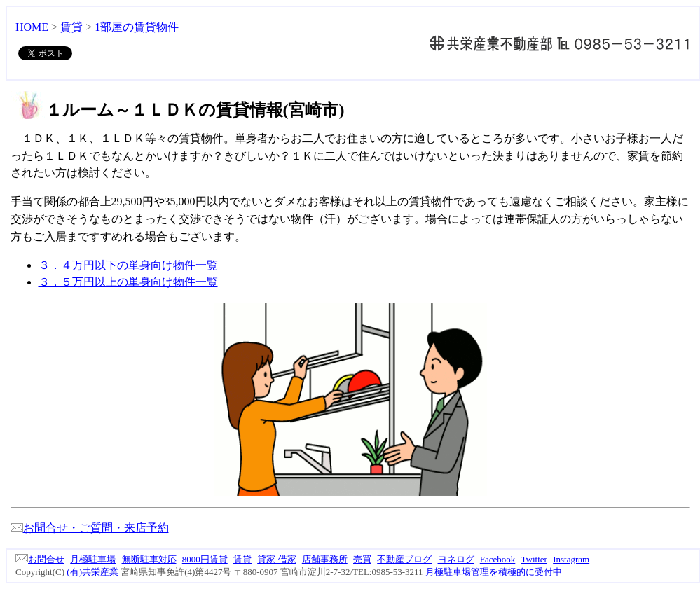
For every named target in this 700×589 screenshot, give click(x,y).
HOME (32, 27)
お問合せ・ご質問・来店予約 (90, 528)
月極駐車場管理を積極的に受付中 (494, 572)
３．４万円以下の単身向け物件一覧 (128, 265)
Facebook (498, 559)
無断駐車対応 (149, 559)
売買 (362, 559)
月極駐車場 (93, 559)
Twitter (534, 559)
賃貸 (71, 27)
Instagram (571, 559)
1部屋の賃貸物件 (137, 27)
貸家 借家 (276, 559)
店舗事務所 (325, 559)
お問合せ (40, 559)
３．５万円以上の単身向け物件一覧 (128, 282)
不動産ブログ (404, 559)
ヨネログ (456, 559)
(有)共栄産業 (92, 572)
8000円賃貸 (205, 559)
